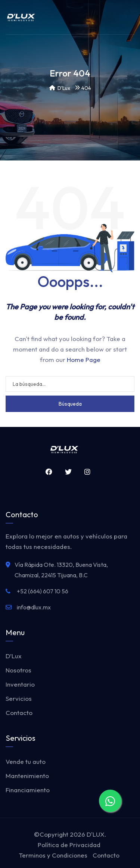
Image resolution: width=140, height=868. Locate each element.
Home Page (84, 360)
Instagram (85, 472)
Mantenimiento (27, 776)
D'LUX (96, 834)
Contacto (19, 713)
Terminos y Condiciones (53, 855)
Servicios (19, 698)
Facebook (47, 472)
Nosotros (18, 670)
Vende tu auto (26, 761)
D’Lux (14, 656)
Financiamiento (28, 790)
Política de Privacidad (69, 845)
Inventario (20, 684)
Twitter (66, 472)
